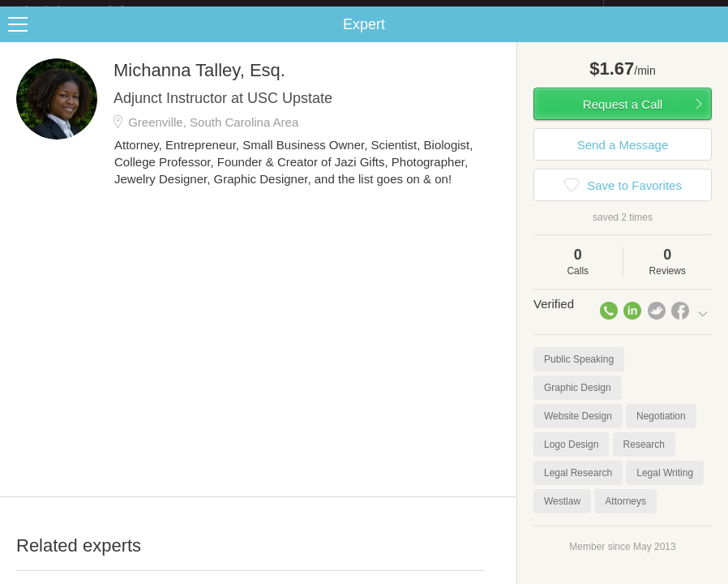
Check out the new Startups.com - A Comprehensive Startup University (427, 11)
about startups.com (661, 11)
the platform (90, 9)
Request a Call (623, 117)
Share (712, 37)
